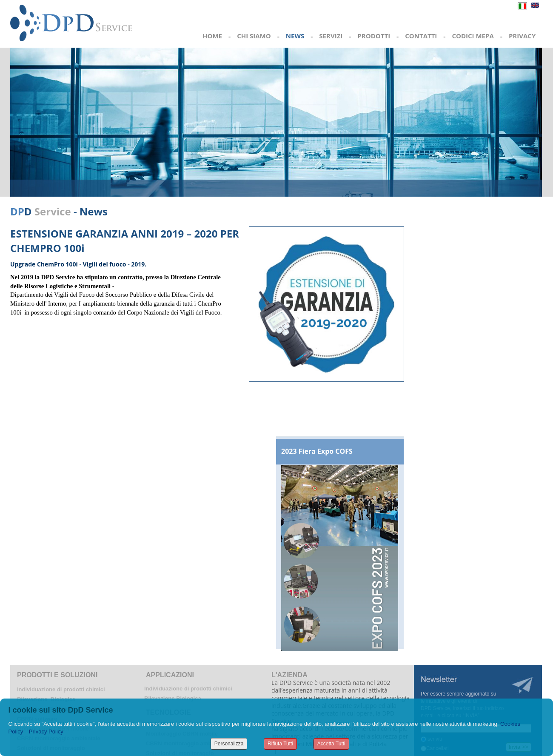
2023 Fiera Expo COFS (317, 451)
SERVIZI (331, 36)
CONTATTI (421, 36)
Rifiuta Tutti (280, 744)
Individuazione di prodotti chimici (61, 689)
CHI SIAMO (254, 36)
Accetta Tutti (331, 744)
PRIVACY (522, 36)
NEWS (295, 36)
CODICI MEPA (473, 36)
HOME (212, 36)
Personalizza (229, 744)
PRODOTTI (374, 36)
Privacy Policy (46, 732)
